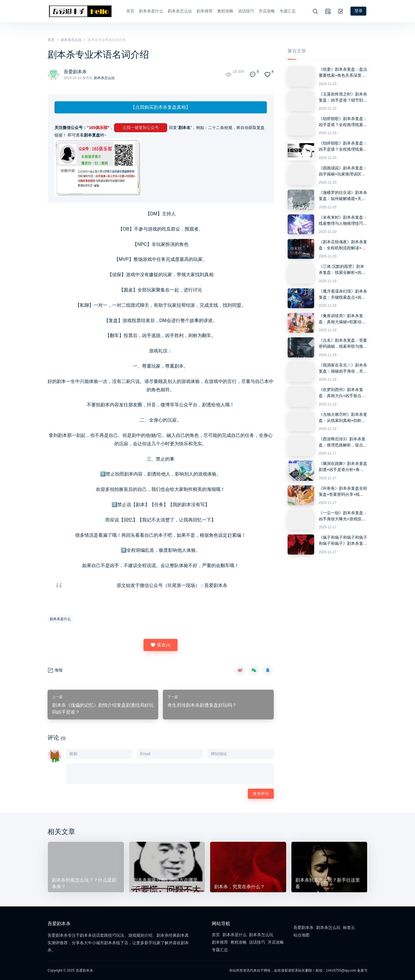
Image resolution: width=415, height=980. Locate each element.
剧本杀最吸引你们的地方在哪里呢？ (165, 883)
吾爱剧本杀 (75, 72)
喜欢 (161, 645)
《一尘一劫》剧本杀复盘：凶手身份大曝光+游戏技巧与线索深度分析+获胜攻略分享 (343, 516)
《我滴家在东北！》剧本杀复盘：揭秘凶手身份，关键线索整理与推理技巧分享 (343, 369)
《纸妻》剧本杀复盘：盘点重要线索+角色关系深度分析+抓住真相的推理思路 (343, 73)
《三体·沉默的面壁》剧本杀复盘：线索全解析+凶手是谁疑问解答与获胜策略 (342, 270)
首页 (130, 11)
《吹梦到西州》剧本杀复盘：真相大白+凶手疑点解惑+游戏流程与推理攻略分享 (342, 393)
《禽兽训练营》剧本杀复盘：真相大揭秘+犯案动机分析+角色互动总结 (342, 319)
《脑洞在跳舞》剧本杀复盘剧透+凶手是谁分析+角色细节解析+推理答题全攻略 (343, 467)
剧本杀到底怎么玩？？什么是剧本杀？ (84, 883)
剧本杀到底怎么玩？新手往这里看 (328, 883)
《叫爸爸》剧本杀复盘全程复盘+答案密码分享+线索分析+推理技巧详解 (343, 491)
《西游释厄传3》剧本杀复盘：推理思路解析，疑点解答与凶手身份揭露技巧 (343, 442)
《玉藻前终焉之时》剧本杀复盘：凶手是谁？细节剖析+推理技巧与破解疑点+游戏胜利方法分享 (343, 97)
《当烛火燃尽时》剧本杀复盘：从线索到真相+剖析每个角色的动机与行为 (343, 418)
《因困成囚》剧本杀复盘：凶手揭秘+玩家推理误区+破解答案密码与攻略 (343, 171)
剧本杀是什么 (150, 11)
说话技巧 (246, 11)
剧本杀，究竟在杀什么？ (239, 886)
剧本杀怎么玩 (179, 11)
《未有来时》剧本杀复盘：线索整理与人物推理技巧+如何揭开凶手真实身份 (343, 220)
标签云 (349, 927)
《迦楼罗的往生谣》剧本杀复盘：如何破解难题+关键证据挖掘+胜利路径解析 (343, 196)
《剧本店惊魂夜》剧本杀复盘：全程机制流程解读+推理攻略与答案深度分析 (343, 245)
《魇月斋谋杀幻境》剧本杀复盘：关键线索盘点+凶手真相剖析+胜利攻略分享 (343, 294)
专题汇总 (287, 11)
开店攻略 (266, 11)
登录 (359, 11)
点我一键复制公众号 (141, 128)
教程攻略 (225, 11)
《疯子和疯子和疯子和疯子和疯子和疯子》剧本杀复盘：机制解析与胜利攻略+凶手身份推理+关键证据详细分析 (343, 541)
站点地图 (301, 935)
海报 (55, 671)
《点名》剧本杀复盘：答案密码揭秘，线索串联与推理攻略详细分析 (343, 344)
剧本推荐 (204, 11)
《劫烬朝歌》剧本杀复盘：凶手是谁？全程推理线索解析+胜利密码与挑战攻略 (343, 122)
